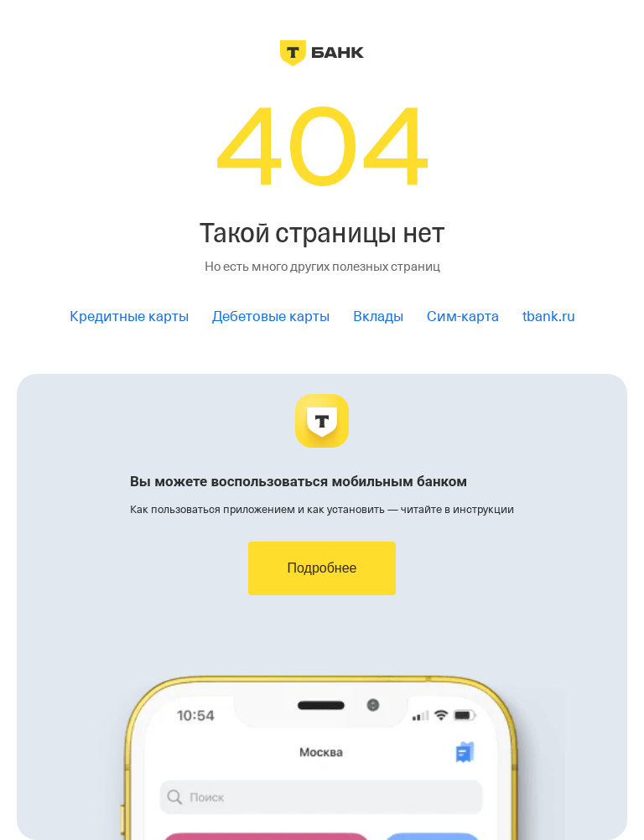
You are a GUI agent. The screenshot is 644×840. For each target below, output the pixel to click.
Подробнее (322, 568)
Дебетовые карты (271, 316)
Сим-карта (463, 316)
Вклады (378, 316)
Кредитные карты (129, 316)
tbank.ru (549, 316)
